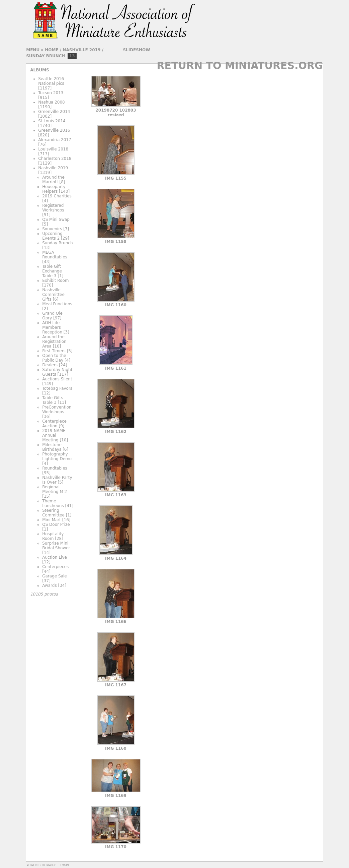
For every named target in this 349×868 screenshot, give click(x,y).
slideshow (136, 50)
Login (65, 865)
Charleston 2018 (55, 159)
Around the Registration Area (54, 342)
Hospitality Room (53, 536)
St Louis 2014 (52, 121)
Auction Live (55, 557)
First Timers (54, 351)
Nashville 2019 (81, 50)
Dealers (50, 365)
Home (52, 50)
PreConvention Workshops (57, 410)
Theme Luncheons (53, 503)
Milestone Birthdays (52, 447)
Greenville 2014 (54, 112)
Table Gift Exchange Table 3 (52, 271)
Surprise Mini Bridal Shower (56, 546)
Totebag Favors (57, 388)
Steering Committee (53, 513)
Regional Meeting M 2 (55, 489)
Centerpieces (55, 567)
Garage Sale (54, 576)
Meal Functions (57, 304)
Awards (49, 585)
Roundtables (55, 468)
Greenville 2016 (54, 130)
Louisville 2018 (53, 149)
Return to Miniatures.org (240, 66)
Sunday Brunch (46, 56)
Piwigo (52, 865)
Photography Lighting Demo (57, 456)
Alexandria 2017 (55, 140)
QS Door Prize (56, 524)
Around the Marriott (53, 180)
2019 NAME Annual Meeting (54, 435)
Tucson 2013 (51, 93)
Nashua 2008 (52, 102)
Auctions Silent (57, 379)
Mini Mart (52, 520)
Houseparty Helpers (54, 189)
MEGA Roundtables (55, 255)
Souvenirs (52, 229)
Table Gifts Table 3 (53, 400)
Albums (39, 70)
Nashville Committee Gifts (53, 295)
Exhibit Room (55, 281)
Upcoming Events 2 (52, 236)
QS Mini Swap (56, 220)
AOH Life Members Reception (52, 327)
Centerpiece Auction (54, 424)
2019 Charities (57, 196)
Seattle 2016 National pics (51, 81)
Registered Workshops (53, 208)
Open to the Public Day (54, 358)
